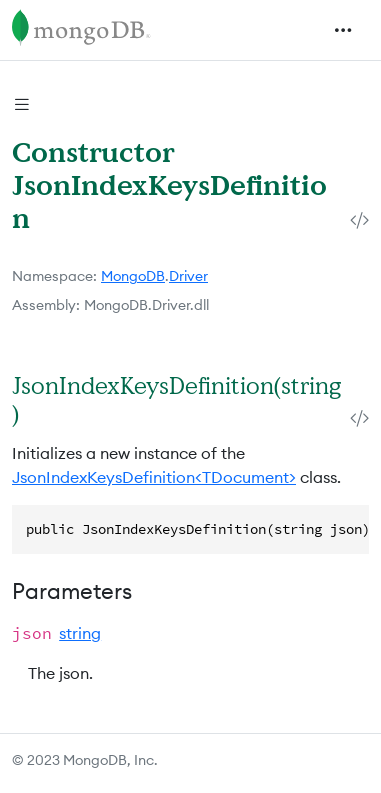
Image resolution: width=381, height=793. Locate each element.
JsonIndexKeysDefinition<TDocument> (154, 477)
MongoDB (133, 276)
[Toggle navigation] (343, 30)
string (80, 633)
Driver (188, 276)
